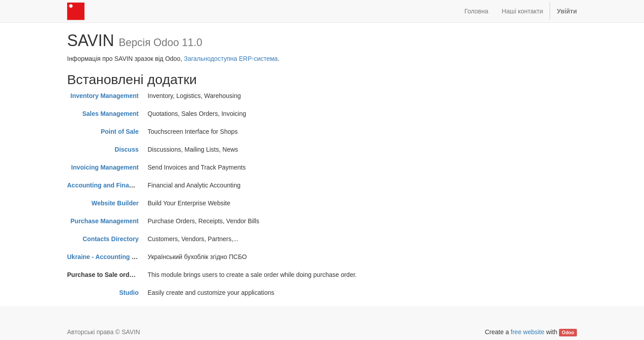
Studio (129, 293)
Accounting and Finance (104, 185)
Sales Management (110, 114)
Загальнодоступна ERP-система (231, 59)
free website (527, 332)
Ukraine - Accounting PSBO (108, 257)
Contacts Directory (111, 239)
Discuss (127, 149)
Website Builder (115, 203)
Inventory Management (105, 96)
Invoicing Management (105, 167)
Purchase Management (105, 221)
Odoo (568, 332)
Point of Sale (120, 132)
